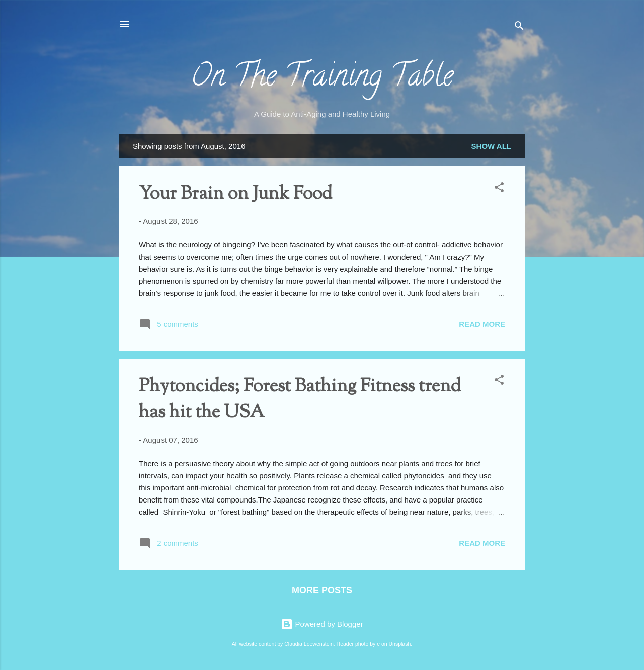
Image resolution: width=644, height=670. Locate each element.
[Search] (519, 27)
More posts (322, 590)
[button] (499, 189)
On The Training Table (322, 79)
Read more (482, 324)
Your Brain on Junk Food (235, 194)
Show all (491, 146)
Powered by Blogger (322, 624)
